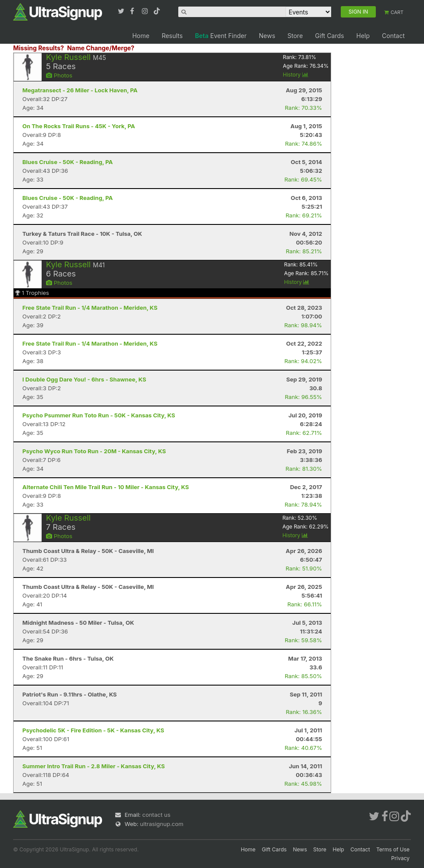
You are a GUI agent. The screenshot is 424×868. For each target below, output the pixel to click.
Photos (59, 75)
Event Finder (221, 36)
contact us (156, 815)
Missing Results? (39, 48)
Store (295, 36)
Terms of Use (393, 849)
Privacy (400, 858)
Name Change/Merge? (101, 48)
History (296, 75)
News (267, 36)
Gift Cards (329, 36)
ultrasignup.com (162, 824)
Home (141, 36)
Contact (393, 36)
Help (363, 36)
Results (172, 36)
